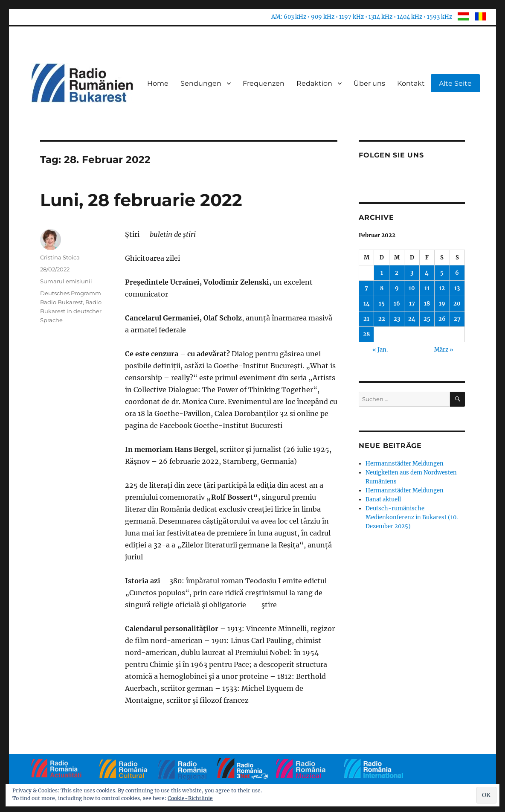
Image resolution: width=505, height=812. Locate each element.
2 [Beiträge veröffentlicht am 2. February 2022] (397, 273)
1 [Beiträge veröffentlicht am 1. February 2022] (382, 273)
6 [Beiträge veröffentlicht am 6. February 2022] (457, 273)
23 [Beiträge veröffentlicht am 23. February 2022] (397, 319)
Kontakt (411, 83)
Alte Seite (455, 83)
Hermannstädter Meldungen (405, 464)
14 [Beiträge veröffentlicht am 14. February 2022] (367, 304)
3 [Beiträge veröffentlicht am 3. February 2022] (412, 273)
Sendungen (201, 83)
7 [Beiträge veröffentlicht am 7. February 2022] (366, 288)
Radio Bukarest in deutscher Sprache (71, 311)
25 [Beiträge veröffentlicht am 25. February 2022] (427, 319)
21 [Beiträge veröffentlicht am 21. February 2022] (366, 319)
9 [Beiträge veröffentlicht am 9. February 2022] (397, 288)
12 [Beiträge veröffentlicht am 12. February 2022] (442, 288)
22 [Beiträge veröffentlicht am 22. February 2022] (382, 319)
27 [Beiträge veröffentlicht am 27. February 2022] (457, 319)
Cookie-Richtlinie (190, 798)
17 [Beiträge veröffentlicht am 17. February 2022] (412, 304)
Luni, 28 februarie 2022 (141, 200)
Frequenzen (264, 83)
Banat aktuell (383, 499)
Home (158, 83)
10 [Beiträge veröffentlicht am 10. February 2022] (412, 288)
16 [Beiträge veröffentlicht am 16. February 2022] (397, 304)
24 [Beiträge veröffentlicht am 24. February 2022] (412, 319)
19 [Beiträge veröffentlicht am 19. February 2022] (442, 304)
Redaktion (314, 83)
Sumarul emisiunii (66, 281)
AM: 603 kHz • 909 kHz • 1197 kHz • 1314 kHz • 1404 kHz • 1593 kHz (362, 17)
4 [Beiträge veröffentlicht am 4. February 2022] (427, 273)
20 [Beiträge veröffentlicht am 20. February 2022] (457, 304)
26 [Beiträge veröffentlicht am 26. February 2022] (442, 319)
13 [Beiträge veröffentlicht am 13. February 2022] (457, 288)
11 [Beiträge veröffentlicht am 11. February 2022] (427, 288)
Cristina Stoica (60, 257)
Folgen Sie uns (391, 155)
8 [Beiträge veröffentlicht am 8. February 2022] (382, 288)
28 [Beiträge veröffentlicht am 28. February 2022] (366, 334)
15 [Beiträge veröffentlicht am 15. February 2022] (382, 304)
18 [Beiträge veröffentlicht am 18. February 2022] (427, 304)
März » (444, 350)
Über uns (369, 83)
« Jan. (380, 350)
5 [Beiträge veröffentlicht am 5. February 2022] (442, 273)
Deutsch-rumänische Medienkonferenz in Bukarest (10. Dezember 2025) (412, 517)
